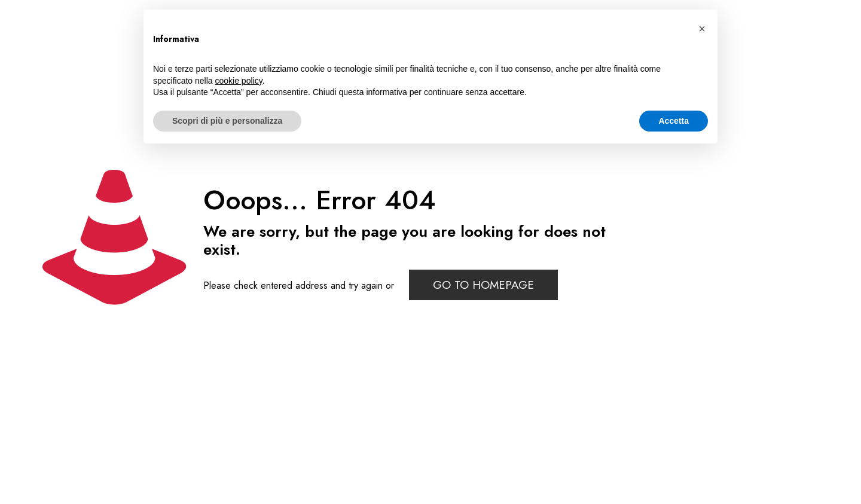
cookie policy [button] (239, 81)
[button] (702, 29)
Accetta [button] (674, 121)
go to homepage (483, 285)
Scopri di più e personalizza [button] (227, 121)
